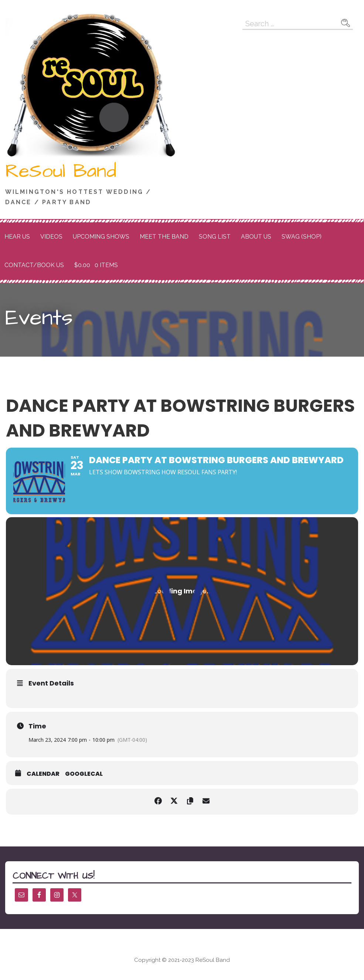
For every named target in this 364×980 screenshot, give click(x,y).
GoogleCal (84, 774)
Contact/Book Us (34, 265)
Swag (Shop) (302, 237)
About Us (256, 237)
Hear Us (17, 237)
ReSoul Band (61, 171)
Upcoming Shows (101, 237)
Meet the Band (164, 237)
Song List (215, 237)
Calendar (43, 774)
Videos (51, 237)
